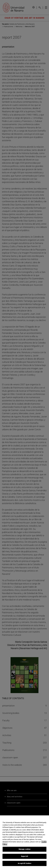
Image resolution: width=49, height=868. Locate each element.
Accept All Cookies (24, 863)
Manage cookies (25, 849)
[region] (24, 842)
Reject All (24, 856)
